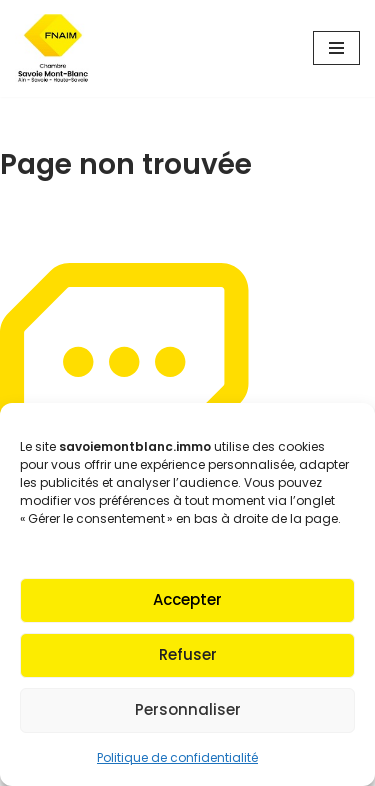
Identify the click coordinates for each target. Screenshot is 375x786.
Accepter (187, 599)
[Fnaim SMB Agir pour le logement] (60, 48)
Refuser (188, 654)
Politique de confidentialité (177, 757)
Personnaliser (188, 709)
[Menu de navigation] (336, 48)
